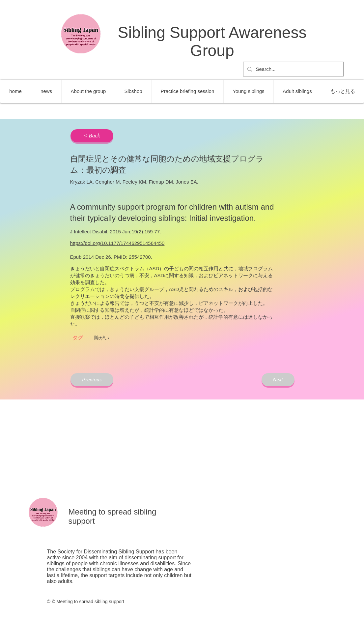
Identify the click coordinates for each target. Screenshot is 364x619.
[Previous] (92, 380)
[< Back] (92, 136)
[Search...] (293, 69)
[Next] (278, 380)
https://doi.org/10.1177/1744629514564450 (117, 243)
